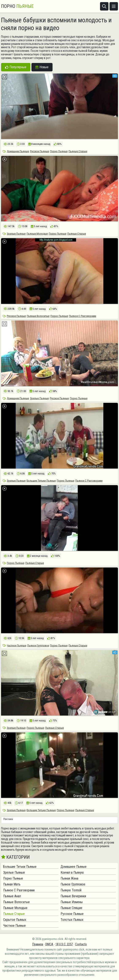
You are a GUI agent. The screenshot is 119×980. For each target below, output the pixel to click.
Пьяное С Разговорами (83, 316)
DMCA (49, 944)
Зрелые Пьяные (16, 234)
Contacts (81, 944)
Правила (38, 944)
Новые (42, 67)
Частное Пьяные (16, 646)
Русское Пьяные (39, 151)
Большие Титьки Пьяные (41, 481)
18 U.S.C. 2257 (64, 944)
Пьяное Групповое (38, 646)
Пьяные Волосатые (38, 316)
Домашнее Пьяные (18, 151)
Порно (17, 6)
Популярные (16, 67)
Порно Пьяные (59, 151)
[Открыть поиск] (104, 6)
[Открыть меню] (114, 6)
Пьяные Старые (78, 151)
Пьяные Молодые (37, 234)
